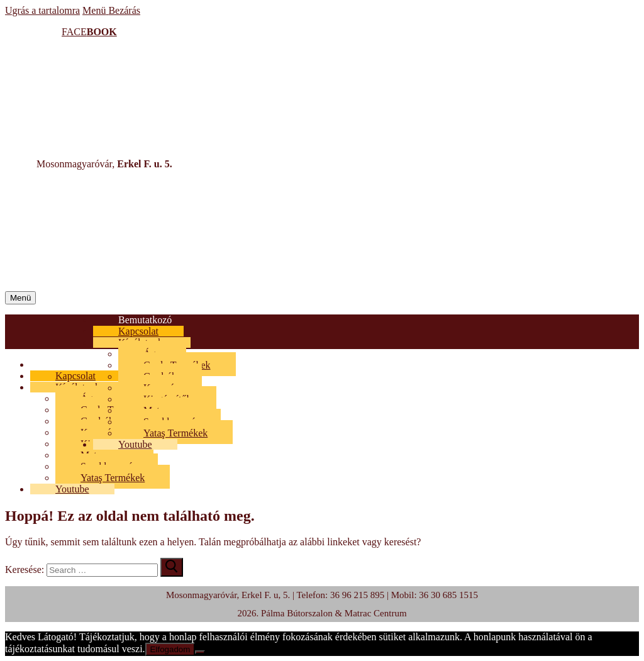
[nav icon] (20, 298)
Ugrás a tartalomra (42, 10)
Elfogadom (170, 649)
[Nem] (200, 652)
